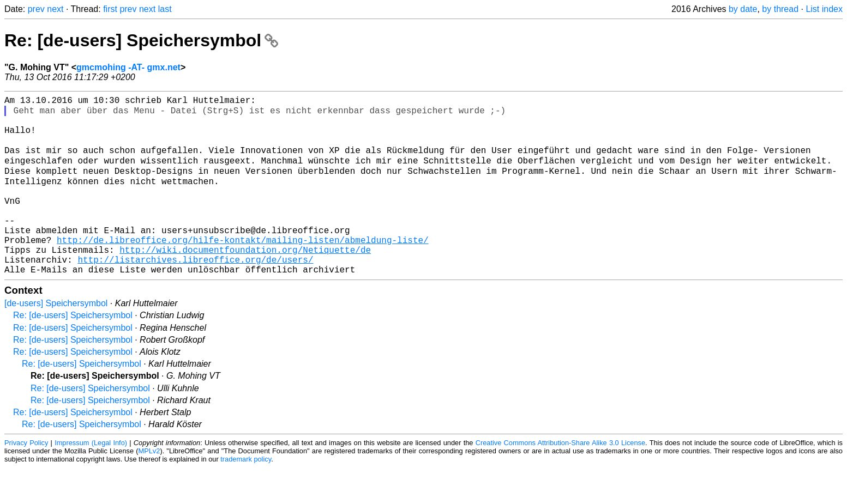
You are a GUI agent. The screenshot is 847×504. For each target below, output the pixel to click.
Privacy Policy (26, 479)
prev (36, 9)
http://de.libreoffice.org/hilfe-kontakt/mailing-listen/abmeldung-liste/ (243, 270)
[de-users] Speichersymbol (56, 340)
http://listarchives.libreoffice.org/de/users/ (195, 294)
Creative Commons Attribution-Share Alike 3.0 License (560, 479)
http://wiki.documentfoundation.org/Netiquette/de (245, 282)
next (55, 9)
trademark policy (246, 496)
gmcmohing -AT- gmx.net (128, 67)
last (165, 9)
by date (743, 9)
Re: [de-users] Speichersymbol (141, 40)
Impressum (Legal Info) (91, 479)
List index (824, 9)
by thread (780, 9)
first (110, 9)
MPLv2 (149, 487)
